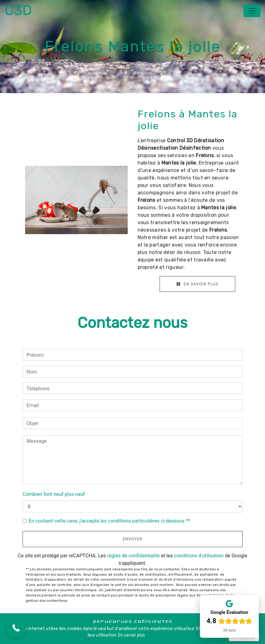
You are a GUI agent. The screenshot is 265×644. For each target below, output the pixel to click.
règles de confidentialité (134, 556)
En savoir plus (197, 284)
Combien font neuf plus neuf (54, 494)
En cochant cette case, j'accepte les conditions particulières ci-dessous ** (110, 521)
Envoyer (133, 539)
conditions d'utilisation (199, 556)
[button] (16, 628)
